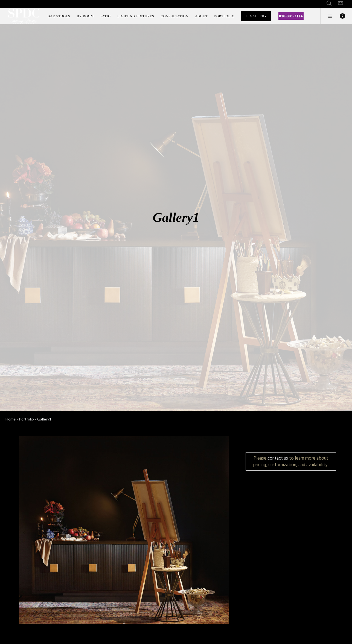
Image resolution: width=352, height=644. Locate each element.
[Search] (329, 3)
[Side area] (327, 16)
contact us (278, 458)
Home (11, 419)
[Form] (341, 3)
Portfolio (26, 419)
